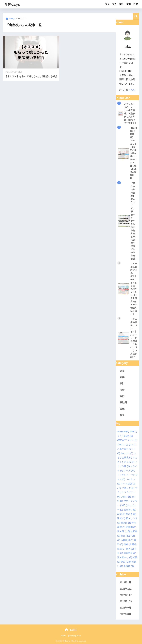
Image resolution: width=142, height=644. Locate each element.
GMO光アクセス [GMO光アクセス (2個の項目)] (127, 440)
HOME (71, 630)
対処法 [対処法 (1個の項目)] (126, 523)
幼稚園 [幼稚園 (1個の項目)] (131, 527)
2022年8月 (125, 614)
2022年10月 (126, 601)
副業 (122, 371)
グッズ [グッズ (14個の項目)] (129, 471)
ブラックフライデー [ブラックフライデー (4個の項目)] (127, 492)
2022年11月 (126, 595)
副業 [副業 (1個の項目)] (121, 514)
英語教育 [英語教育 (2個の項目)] (130, 553)
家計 (122, 4)
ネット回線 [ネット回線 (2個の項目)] (128, 484)
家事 (129, 4)
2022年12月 (126, 589)
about (63, 636)
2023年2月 (125, 582)
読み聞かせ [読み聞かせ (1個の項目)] (125, 557)
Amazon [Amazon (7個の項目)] (123, 432)
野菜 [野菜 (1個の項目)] (125, 562)
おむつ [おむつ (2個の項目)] (131, 445)
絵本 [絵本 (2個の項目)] (130, 549)
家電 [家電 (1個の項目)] (121, 518)
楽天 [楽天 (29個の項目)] (125, 536)
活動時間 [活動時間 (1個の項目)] (127, 540)
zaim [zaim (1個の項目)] (121, 445)
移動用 (123, 403)
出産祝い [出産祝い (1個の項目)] (130, 510)
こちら (132, 90)
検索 (136, 16)
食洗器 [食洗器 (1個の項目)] (129, 566)
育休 (107, 4)
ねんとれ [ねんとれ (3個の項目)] (127, 453)
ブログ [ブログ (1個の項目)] (126, 497)
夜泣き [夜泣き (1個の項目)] (131, 514)
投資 (136, 4)
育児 (114, 4)
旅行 (122, 396)
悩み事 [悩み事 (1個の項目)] (122, 531)
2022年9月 (125, 608)
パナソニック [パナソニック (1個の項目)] (126, 488)
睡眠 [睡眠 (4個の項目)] (128, 544)
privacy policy (75, 636)
